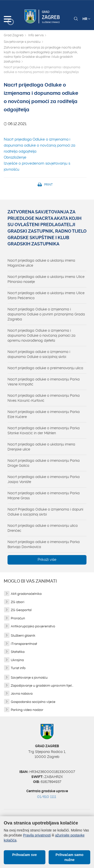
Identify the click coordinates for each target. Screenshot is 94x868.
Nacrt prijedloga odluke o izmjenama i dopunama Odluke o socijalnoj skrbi (39, 354)
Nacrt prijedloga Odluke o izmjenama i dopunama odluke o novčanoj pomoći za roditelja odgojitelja (39, 145)
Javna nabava (22, 694)
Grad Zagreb (14, 35)
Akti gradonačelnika (26, 594)
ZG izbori (18, 602)
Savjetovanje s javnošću (22, 42)
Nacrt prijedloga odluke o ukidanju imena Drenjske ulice (41, 447)
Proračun (18, 618)
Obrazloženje (15, 157)
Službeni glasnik (23, 635)
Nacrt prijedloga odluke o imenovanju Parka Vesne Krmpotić (44, 382)
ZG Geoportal (21, 610)
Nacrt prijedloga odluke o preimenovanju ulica (45, 368)
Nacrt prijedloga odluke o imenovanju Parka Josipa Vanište (44, 479)
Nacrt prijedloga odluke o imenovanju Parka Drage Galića (44, 463)
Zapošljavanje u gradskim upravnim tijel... (42, 686)
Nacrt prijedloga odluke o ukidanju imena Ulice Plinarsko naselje (46, 279)
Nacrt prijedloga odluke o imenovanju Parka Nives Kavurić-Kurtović (44, 398)
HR (86, 19)
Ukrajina (17, 660)
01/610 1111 (47, 797)
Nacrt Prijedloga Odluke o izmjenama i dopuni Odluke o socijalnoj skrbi (45, 512)
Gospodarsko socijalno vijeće (33, 702)
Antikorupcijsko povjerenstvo (33, 626)
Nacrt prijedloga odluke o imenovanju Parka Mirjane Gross (44, 496)
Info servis (36, 35)
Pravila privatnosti (37, 835)
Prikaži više (47, 560)
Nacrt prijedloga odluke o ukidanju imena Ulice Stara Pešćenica (46, 295)
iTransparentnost (24, 644)
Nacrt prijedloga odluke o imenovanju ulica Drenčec (43, 528)
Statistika (18, 652)
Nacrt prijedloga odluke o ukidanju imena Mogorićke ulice (41, 263)
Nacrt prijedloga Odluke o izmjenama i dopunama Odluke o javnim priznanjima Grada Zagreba (46, 314)
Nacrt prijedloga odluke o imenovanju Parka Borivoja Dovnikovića (44, 544)
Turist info (18, 668)
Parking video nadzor (27, 710)
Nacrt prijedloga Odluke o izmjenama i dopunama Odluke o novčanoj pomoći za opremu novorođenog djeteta (41, 335)
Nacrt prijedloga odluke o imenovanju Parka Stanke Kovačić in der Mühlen (44, 430)
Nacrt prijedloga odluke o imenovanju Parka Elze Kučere (44, 414)
